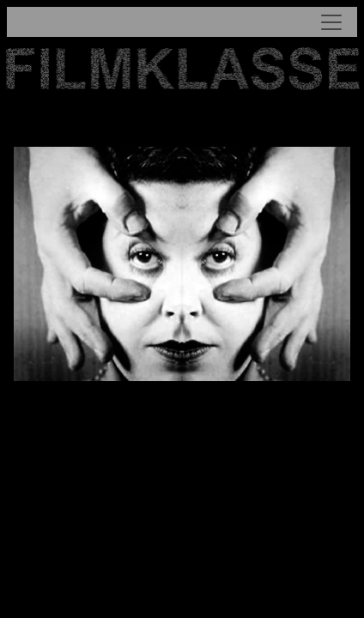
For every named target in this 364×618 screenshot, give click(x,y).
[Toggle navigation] (182, 22)
